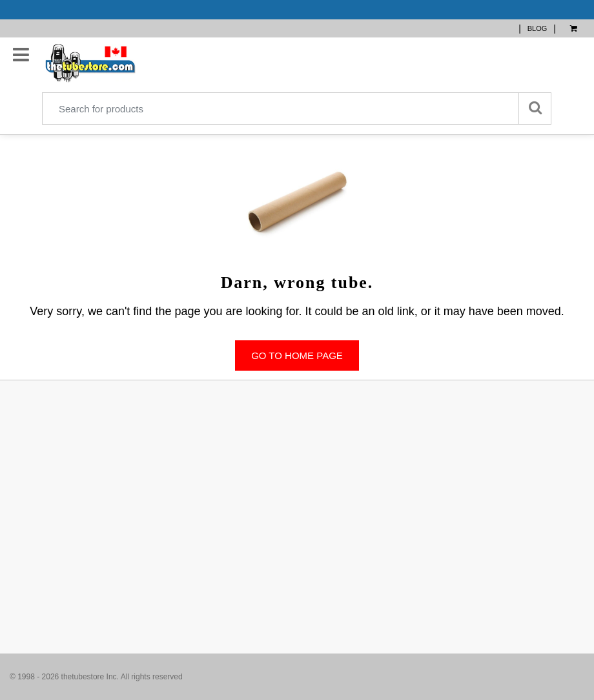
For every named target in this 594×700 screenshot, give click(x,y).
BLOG (538, 28)
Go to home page (297, 355)
